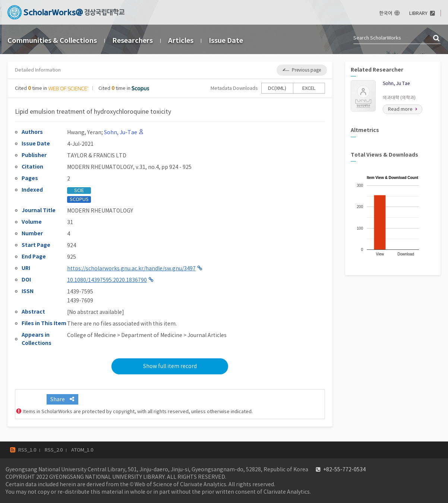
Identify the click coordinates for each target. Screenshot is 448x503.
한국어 (386, 13)
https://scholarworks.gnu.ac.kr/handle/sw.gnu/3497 (131, 268)
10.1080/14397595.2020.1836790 (107, 280)
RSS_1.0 (27, 450)
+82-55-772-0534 (344, 469)
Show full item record (170, 366)
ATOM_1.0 (82, 450)
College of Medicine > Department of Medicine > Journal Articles (147, 335)
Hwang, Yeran (84, 132)
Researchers (132, 40)
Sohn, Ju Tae (396, 83)
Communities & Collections (52, 40)
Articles (181, 40)
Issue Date (226, 40)
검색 (437, 38)
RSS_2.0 (54, 450)
